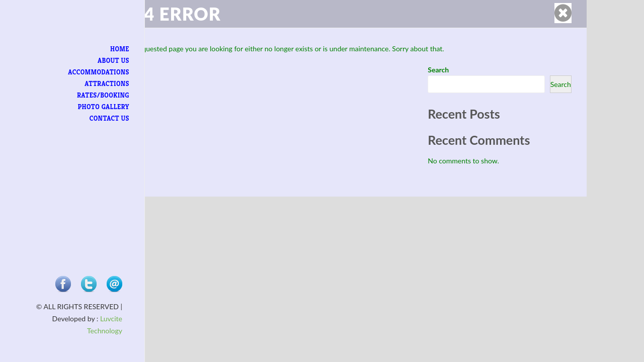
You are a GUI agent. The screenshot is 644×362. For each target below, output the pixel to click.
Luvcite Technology (74, 331)
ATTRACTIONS (89, 84)
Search (438, 70)
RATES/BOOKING (85, 95)
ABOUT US (95, 61)
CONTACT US (91, 118)
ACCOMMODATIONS (81, 72)
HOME (102, 49)
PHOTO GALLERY (86, 107)
